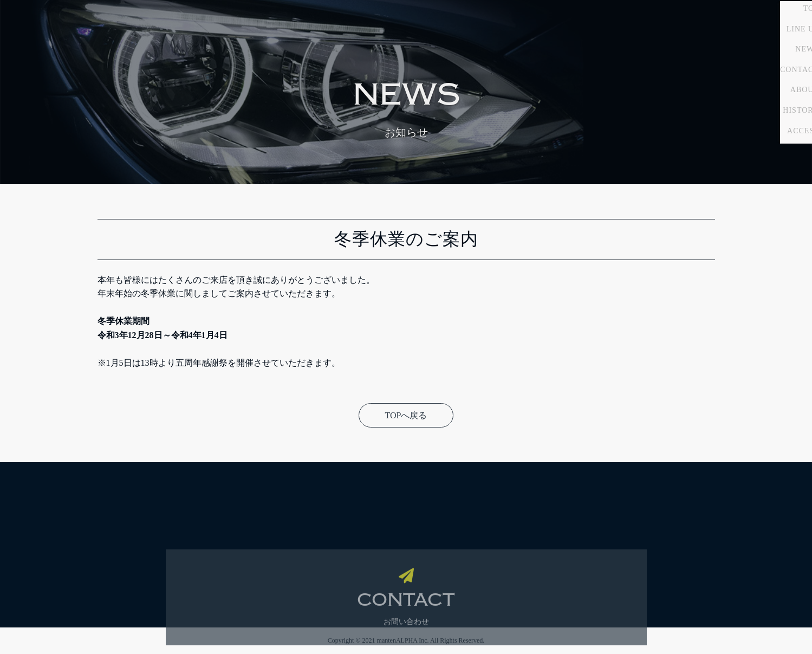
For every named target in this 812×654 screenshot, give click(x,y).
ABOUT (757, 154)
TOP (764, 73)
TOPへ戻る (406, 415)
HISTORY (753, 175)
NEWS (759, 114)
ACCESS (755, 195)
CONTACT (752, 134)
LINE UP (755, 93)
